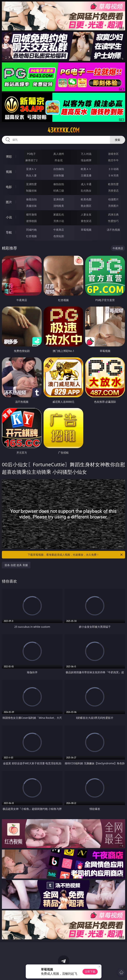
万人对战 (86, 154)
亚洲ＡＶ (31, 169)
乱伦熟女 (86, 191)
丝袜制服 (59, 175)
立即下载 (90, 972)
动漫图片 (113, 199)
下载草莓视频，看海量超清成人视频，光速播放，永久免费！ (75, 555)
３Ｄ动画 (113, 169)
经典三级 (59, 191)
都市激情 (31, 214)
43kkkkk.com (63, 130)
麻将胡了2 (31, 160)
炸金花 (59, 160)
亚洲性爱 (31, 184)
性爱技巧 (113, 221)
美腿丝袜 (31, 206)
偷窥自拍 (31, 199)
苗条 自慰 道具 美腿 (16, 565)
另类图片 (113, 206)
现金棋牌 (86, 160)
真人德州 (59, 154)
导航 (9, 232)
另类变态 (113, 191)
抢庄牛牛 (113, 160)
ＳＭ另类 (113, 175)
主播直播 (86, 175)
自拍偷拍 (59, 169)
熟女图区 (86, 206)
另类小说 (59, 221)
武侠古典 (113, 214)
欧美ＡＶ (86, 169)
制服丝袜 (31, 191)
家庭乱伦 (59, 214)
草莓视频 (86, 230)
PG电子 (32, 154)
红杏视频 (31, 236)
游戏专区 (113, 154)
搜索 (118, 140)
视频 (9, 172)
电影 (9, 187)
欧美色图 (86, 199)
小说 (9, 217)
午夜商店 (59, 230)
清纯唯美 (59, 206)
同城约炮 (31, 230)
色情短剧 (59, 236)
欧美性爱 (113, 184)
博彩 (9, 157)
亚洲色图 (59, 199)
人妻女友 (86, 214)
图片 (9, 202)
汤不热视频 (113, 230)
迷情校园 (31, 221)
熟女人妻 (31, 175)
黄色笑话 (86, 221)
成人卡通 (86, 184)
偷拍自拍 (59, 184)
